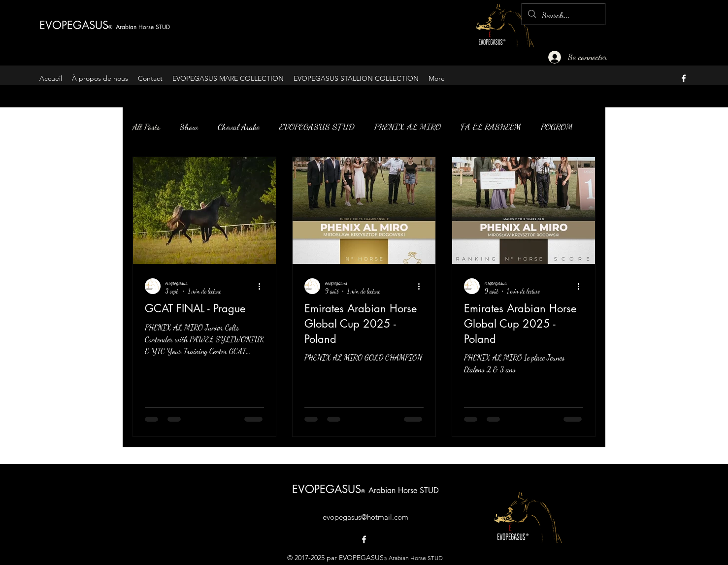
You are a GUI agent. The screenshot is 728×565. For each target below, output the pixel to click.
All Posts (146, 127)
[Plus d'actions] (263, 286)
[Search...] (563, 15)
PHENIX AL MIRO (408, 127)
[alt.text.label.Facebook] (684, 78)
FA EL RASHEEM (491, 127)
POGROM (557, 127)
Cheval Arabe (239, 127)
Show (189, 127)
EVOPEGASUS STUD (317, 127)
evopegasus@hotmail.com (365, 517)
